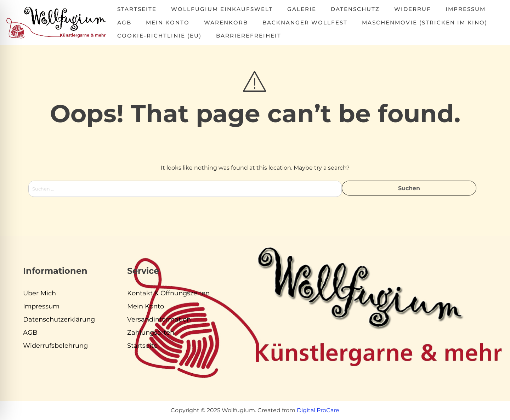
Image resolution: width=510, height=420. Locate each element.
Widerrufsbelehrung (55, 346)
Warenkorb (226, 22)
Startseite (137, 9)
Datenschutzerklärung (59, 319)
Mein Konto (168, 22)
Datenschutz (355, 9)
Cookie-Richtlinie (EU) (159, 36)
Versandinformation (159, 319)
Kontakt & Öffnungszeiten (168, 293)
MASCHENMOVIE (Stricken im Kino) (425, 22)
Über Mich (39, 293)
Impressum (466, 9)
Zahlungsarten (151, 333)
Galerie (302, 9)
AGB (124, 22)
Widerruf (413, 9)
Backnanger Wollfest (305, 22)
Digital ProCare (318, 410)
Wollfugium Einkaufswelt (222, 9)
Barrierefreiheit (249, 36)
